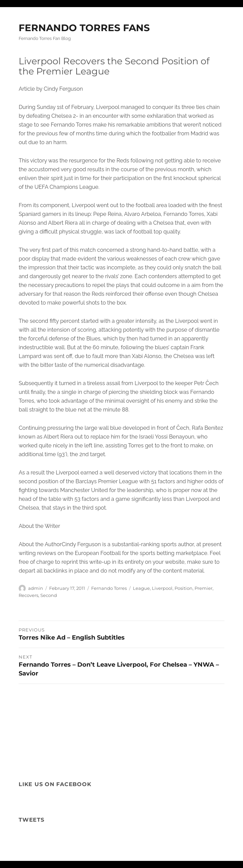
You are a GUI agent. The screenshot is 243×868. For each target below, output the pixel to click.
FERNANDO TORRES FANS (84, 28)
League (141, 588)
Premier (204, 588)
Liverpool (162, 588)
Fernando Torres (109, 588)
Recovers (28, 595)
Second (49, 595)
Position (184, 588)
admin (36, 588)
